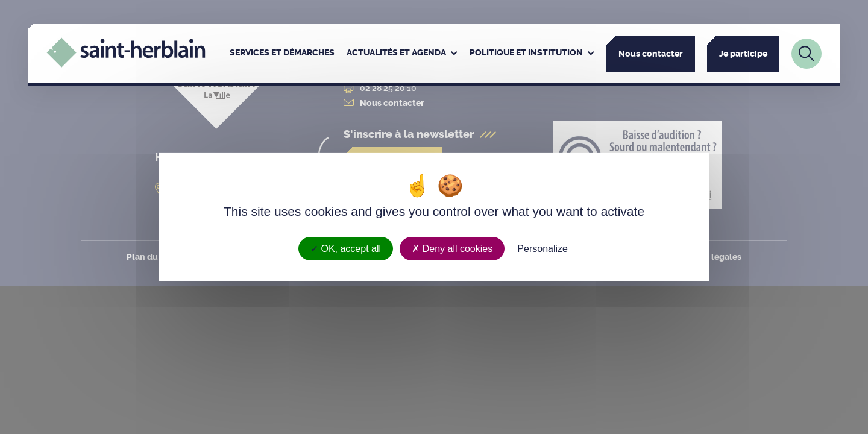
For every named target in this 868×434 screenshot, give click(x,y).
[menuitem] (282, 54)
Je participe (743, 54)
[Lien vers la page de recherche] (807, 54)
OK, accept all (346, 249)
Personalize (542, 249)
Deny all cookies (452, 249)
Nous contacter (651, 54)
